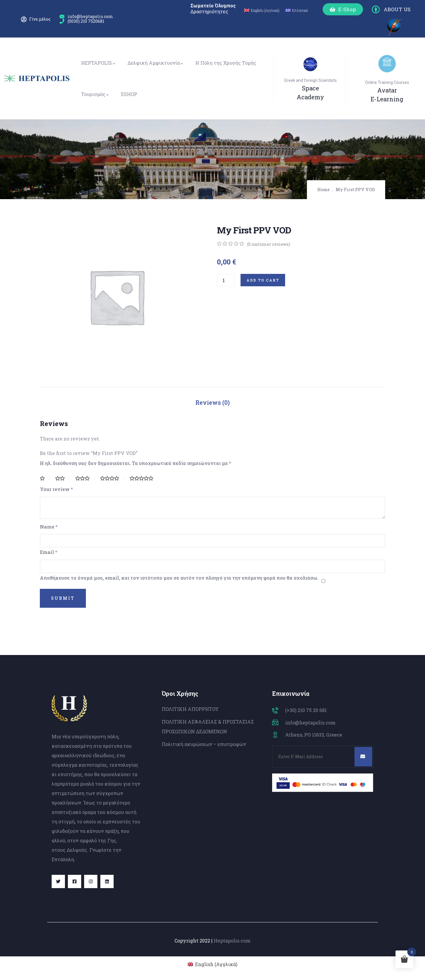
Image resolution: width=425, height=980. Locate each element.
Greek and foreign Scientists (310, 80)
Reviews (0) (212, 402)
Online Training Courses (387, 82)
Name (49, 527)
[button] (343, 9)
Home (323, 190)
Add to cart (263, 280)
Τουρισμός (95, 94)
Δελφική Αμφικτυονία (156, 63)
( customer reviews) (269, 244)
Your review (56, 489)
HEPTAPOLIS (98, 63)
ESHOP (129, 94)
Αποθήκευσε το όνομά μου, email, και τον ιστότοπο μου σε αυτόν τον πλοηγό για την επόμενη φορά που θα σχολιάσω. (179, 578)
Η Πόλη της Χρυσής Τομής (226, 63)
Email (49, 552)
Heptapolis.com (232, 941)
